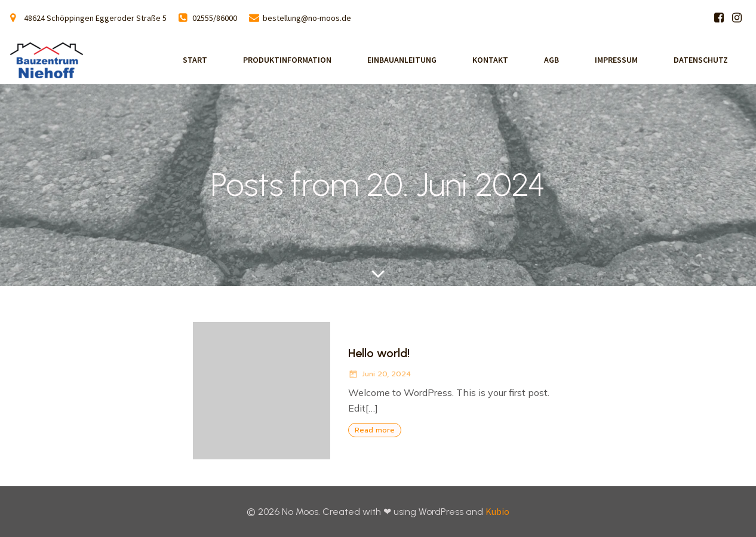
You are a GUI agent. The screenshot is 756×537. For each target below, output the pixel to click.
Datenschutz (701, 60)
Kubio (497, 511)
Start (195, 60)
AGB (551, 60)
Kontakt (490, 60)
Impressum (616, 60)
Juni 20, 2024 (379, 374)
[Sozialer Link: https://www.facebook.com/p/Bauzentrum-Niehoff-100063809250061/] (719, 18)
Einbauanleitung (402, 60)
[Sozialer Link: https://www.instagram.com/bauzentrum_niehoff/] (737, 18)
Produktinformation (287, 60)
